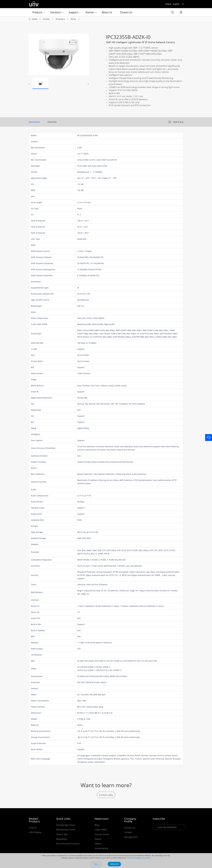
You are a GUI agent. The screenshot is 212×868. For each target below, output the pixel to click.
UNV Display (35, 833)
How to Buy (62, 835)
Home (34, 20)
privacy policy (145, 858)
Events (98, 840)
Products (37, 12)
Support (73, 12)
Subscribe (159, 820)
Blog (97, 826)
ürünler (46, 20)
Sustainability (101, 849)
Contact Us (126, 12)
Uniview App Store (65, 826)
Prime (73, 20)
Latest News (101, 830)
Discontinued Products (68, 844)
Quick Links (63, 820)
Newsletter (62, 840)
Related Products (34, 821)
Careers (128, 833)
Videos (98, 844)
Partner (90, 12)
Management (131, 838)
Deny (96, 864)
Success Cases (102, 835)
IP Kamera (60, 20)
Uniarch (33, 828)
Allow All (114, 864)
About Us (107, 12)
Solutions (56, 12)
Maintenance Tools (66, 830)
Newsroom (102, 820)
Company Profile (130, 821)
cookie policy (131, 858)
